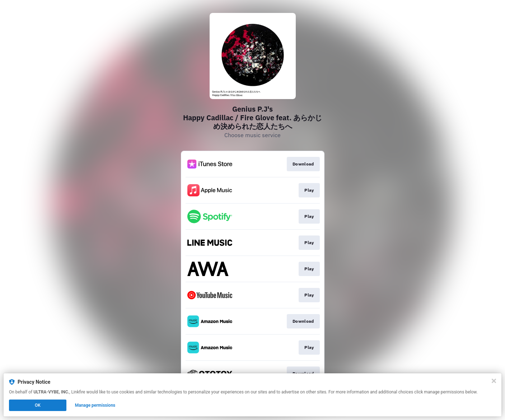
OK (38, 405)
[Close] (494, 381)
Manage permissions (95, 405)
